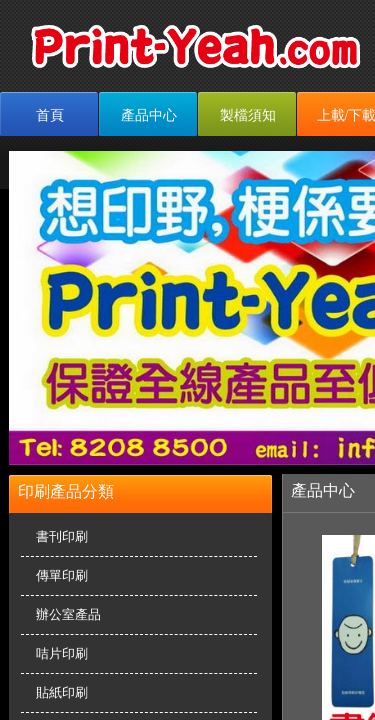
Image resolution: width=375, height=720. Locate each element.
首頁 (50, 115)
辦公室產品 (68, 614)
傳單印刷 (62, 575)
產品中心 (149, 115)
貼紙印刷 (62, 692)
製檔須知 (248, 115)
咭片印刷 (62, 653)
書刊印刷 (62, 536)
